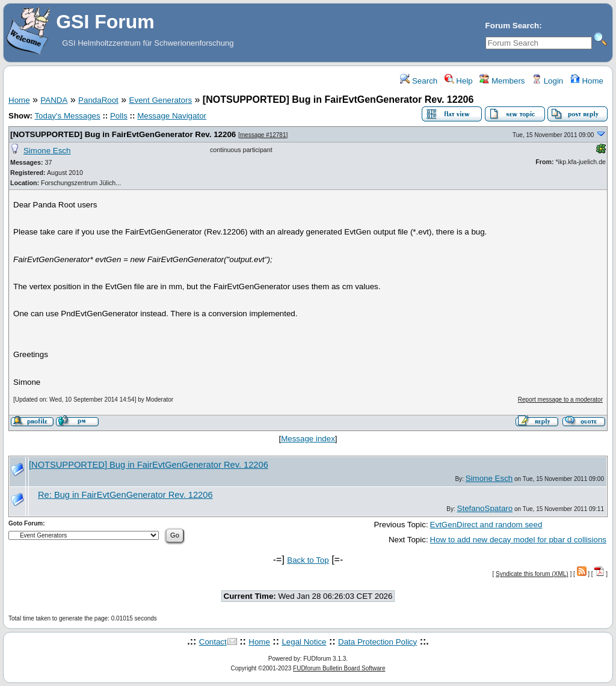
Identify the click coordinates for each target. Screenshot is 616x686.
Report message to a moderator (560, 400)
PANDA (54, 100)
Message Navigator (172, 116)
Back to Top (308, 560)
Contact (213, 642)
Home (587, 81)
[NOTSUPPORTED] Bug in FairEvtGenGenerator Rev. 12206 (123, 134)
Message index (308, 439)
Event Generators (161, 100)
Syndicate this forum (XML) (532, 574)
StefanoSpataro (485, 508)
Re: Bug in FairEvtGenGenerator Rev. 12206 (125, 495)
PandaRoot (98, 100)
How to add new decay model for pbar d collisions (518, 540)
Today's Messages (67, 116)
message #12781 (263, 135)
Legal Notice (304, 642)
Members (502, 81)
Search (419, 81)
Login (547, 81)
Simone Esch (47, 151)
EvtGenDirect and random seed (486, 525)
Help (459, 81)
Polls (119, 116)
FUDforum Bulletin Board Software (339, 668)
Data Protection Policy (377, 642)
